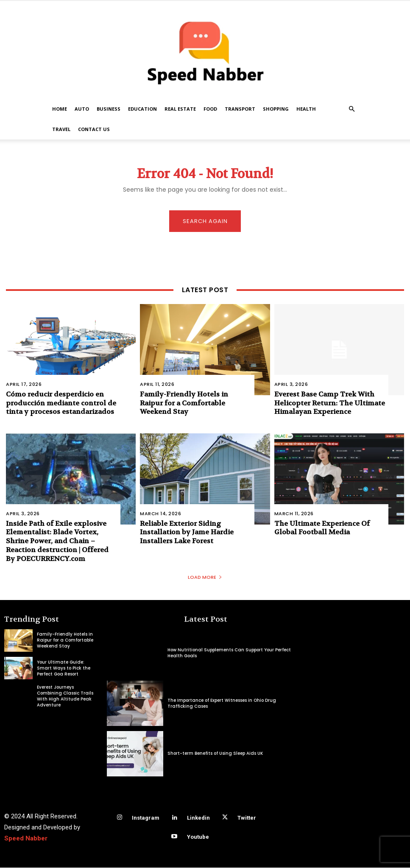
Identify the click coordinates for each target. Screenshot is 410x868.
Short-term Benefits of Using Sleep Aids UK (215, 754)
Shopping (276, 109)
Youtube (198, 837)
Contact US (94, 129)
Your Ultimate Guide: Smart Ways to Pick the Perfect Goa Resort (64, 668)
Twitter (247, 818)
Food (210, 109)
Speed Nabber (26, 839)
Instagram (146, 818)
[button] (352, 109)
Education (142, 109)
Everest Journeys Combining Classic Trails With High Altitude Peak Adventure (65, 696)
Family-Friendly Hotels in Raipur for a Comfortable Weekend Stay (184, 403)
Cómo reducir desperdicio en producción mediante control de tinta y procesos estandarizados (61, 403)
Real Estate (180, 109)
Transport (240, 109)
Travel (61, 129)
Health (306, 109)
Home (60, 109)
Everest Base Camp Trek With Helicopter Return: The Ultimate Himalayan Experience (330, 403)
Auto (82, 109)
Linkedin (198, 818)
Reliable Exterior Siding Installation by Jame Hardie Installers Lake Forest (187, 532)
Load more (205, 578)
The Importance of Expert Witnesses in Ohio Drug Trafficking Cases (222, 704)
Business (109, 109)
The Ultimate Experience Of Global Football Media (322, 528)
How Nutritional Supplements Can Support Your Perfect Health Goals (229, 653)
